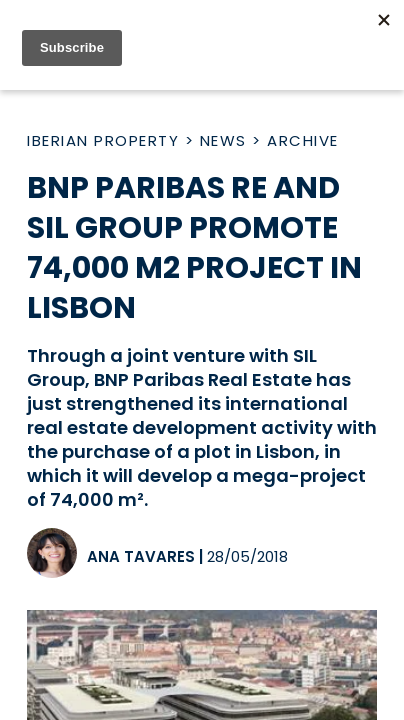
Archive (303, 140)
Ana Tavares (141, 556)
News (223, 140)
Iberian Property (103, 140)
